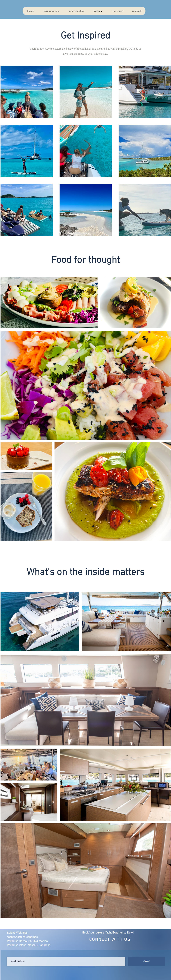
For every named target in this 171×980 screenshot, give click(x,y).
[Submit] (147, 961)
